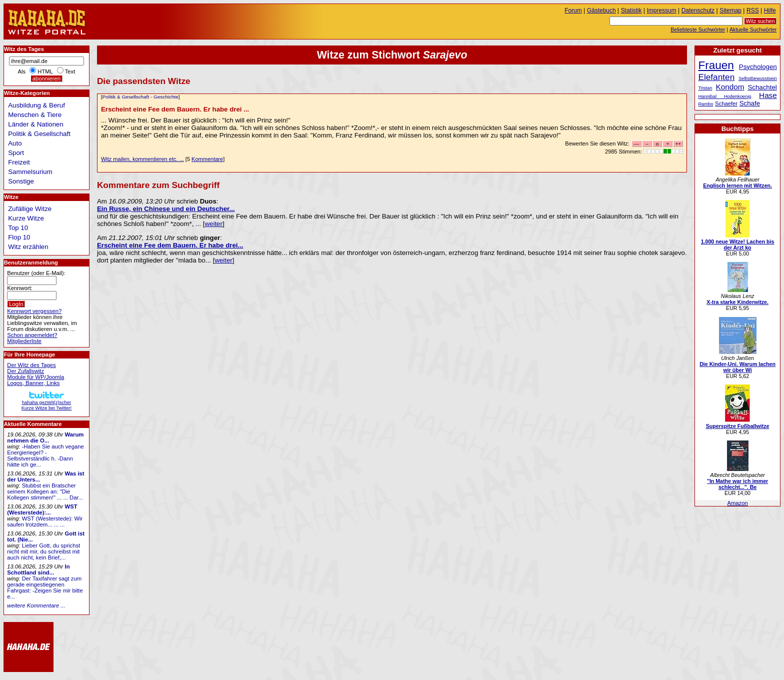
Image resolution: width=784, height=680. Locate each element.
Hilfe (770, 10)
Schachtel (762, 87)
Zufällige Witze (30, 209)
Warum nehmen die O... (45, 437)
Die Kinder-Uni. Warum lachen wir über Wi (737, 367)
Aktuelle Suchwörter (753, 29)
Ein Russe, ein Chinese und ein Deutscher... (166, 209)
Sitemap (730, 10)
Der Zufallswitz (25, 371)
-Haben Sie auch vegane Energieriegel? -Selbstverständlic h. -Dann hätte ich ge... (45, 455)
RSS (753, 10)
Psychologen (758, 67)
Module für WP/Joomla (35, 377)
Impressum (662, 10)
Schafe (750, 103)
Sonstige (21, 181)
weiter (213, 224)
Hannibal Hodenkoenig (724, 96)
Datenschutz (698, 10)
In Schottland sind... (38, 569)
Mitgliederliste (24, 341)
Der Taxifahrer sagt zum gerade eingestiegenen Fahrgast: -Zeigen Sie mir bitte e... (45, 587)
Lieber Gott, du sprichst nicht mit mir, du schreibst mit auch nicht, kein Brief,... (43, 551)
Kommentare (207, 159)
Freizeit (19, 162)
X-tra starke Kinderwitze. (737, 302)
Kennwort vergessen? (34, 311)
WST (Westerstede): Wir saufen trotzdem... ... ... (45, 521)
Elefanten (716, 77)
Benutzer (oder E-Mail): (36, 273)
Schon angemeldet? (32, 335)
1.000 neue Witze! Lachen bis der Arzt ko (738, 244)
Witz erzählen (28, 247)
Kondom (730, 87)
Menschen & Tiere (35, 115)
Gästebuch (601, 10)
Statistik (631, 10)
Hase (768, 95)
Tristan (705, 88)
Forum (573, 10)
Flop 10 (19, 237)
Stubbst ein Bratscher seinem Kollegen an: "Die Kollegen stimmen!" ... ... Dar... (45, 491)
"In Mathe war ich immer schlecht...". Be (737, 484)
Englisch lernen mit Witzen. (737, 185)
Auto (15, 143)
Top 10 (18, 228)
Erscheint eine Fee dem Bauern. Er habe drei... (170, 245)
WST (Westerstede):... (42, 509)
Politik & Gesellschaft (126, 97)
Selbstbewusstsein (758, 78)
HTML (45, 71)
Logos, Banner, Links (33, 383)
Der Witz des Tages (31, 365)
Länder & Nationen (36, 124)
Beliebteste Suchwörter (698, 29)
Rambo (705, 104)
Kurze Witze (26, 218)
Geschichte (166, 97)
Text (70, 71)
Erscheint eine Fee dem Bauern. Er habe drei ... (175, 109)
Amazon (737, 503)
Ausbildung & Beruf (36, 105)
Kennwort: (20, 288)
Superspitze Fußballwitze (738, 426)
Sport (16, 153)
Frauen (716, 65)
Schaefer (726, 103)
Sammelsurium (30, 172)
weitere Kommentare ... (36, 605)
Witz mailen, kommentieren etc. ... (142, 159)
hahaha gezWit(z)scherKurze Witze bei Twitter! (46, 402)
